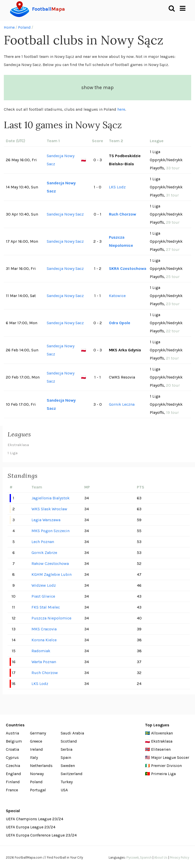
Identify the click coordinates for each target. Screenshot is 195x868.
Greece (36, 741)
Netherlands (41, 766)
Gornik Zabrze (44, 553)
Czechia (13, 766)
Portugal (38, 790)
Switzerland (72, 774)
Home (9, 27)
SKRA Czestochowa (128, 268)
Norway (37, 774)
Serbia (67, 749)
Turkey (67, 782)
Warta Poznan (44, 662)
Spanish (146, 857)
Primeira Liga (163, 774)
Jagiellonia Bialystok (51, 498)
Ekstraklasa (18, 445)
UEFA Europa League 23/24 (31, 827)
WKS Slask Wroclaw (49, 509)
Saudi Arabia (72, 733)
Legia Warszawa (46, 520)
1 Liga (13, 453)
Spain (66, 757)
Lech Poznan (43, 542)
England (13, 774)
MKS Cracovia (44, 629)
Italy (34, 757)
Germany (38, 733)
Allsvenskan (162, 733)
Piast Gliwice (43, 596)
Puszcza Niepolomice (121, 241)
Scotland (69, 741)
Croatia (12, 749)
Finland (13, 782)
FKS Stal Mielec (46, 607)
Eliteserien (161, 749)
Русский (133, 857)
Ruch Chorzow (123, 214)
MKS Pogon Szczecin (51, 531)
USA (64, 790)
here (121, 109)
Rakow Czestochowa (50, 563)
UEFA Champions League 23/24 (35, 819)
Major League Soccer (170, 757)
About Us (161, 857)
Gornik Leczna (122, 404)
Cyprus (12, 757)
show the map (97, 87)
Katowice (117, 296)
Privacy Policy (180, 857)
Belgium (14, 741)
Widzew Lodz (44, 585)
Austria (12, 733)
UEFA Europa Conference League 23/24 (41, 835)
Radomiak (41, 651)
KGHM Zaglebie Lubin (52, 574)
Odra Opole (120, 323)
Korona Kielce (44, 640)
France (12, 790)
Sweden (68, 766)
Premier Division (166, 766)
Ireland (36, 749)
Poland (24, 27)
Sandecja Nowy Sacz (61, 160)
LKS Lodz (117, 187)
